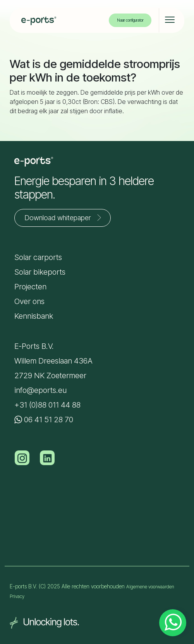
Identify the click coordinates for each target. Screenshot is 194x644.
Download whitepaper (64, 217)
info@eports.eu (40, 390)
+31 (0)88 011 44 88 (47, 405)
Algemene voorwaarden (150, 587)
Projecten (30, 287)
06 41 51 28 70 (44, 420)
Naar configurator (130, 20)
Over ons (29, 301)
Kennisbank (34, 316)
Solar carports (38, 257)
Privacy (17, 596)
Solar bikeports (40, 272)
